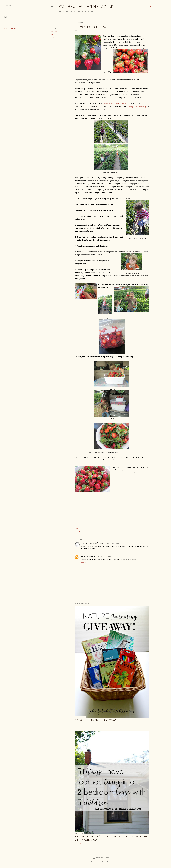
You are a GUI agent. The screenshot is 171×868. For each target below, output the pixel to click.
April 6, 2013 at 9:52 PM (112, 543)
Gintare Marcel (107, 862)
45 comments (84, 844)
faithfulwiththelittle (88, 556)
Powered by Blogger (101, 858)
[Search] (148, 7)
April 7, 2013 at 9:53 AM (104, 556)
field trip (54, 32)
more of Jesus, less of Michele (93, 543)
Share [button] (53, 23)
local (52, 37)
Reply (83, 552)
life (52, 34)
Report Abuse (10, 28)
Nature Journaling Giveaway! (95, 720)
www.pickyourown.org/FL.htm (117, 103)
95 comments (84, 724)
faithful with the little (86, 6)
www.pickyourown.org (137, 106)
